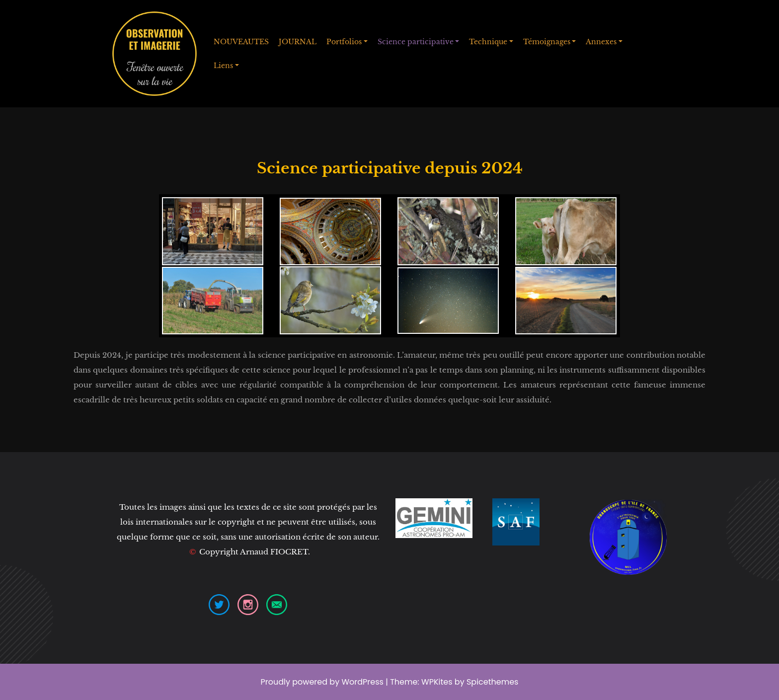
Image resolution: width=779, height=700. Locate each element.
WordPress (362, 682)
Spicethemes (493, 682)
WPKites (438, 682)
